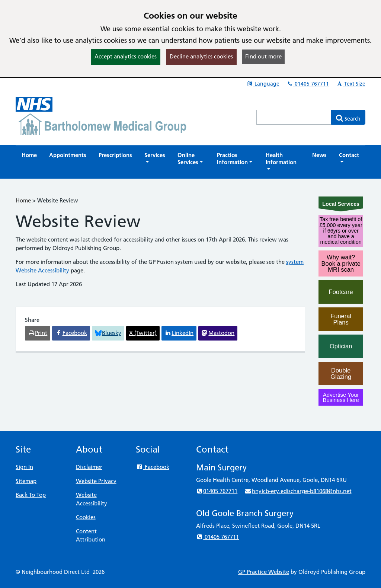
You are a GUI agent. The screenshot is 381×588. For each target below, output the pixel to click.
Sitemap (26, 481)
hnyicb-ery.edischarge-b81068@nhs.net (298, 491)
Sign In (24, 467)
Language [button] (263, 84)
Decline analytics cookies (201, 56)
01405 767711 (308, 84)
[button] (155, 159)
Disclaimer (89, 467)
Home (23, 200)
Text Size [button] (351, 84)
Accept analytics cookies (126, 56)
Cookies (86, 517)
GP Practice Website (264, 572)
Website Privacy (96, 481)
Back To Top (31, 495)
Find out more (263, 56)
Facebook (152, 467)
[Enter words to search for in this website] (294, 117)
